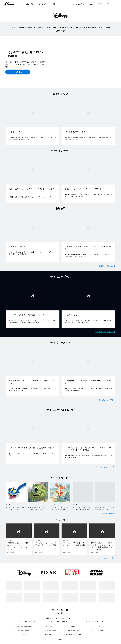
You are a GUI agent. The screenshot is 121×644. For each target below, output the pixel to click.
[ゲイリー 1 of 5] (16, 491)
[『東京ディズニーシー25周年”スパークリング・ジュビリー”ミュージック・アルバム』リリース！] (19, 545)
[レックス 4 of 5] (83, 491)
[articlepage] (19, 530)
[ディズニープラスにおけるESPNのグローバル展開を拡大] (74, 544)
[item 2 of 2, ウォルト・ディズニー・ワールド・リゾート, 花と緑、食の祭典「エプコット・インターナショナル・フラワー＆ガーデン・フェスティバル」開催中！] (88, 178)
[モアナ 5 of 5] (105, 491)
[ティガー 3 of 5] (60, 491)
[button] (2, 62)
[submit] (115, 4)
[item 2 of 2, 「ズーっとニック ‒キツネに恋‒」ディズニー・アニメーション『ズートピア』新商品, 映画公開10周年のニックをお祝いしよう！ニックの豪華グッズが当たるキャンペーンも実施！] (88, 437)
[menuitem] (29, 4)
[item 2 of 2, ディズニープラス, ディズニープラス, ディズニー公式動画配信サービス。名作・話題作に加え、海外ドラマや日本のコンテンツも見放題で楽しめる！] (88, 303)
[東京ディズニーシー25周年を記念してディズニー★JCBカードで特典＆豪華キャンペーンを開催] (102, 545)
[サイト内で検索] (105, 4)
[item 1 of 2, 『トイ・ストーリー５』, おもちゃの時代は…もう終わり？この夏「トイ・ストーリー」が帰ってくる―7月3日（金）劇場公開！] (33, 237)
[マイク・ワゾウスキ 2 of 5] (38, 491)
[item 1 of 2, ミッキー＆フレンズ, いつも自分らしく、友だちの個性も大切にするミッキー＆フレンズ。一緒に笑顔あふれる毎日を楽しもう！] (33, 121)
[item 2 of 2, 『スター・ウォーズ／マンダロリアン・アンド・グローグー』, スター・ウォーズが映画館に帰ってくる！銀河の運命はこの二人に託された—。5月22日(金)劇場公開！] (88, 237)
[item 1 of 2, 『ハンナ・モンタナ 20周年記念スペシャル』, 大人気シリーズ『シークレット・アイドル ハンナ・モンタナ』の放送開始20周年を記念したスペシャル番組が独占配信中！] (33, 303)
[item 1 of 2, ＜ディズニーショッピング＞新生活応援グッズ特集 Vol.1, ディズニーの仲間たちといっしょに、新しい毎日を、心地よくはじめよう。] (33, 437)
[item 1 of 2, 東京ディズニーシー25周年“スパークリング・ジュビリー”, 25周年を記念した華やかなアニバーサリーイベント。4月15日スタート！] (33, 178)
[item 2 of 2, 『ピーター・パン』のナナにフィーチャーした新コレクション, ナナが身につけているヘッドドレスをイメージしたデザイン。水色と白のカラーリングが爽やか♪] (88, 370)
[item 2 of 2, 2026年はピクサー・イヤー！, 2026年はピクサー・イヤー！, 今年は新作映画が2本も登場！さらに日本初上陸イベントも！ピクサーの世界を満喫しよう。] (88, 121)
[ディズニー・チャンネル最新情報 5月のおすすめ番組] (47, 543)
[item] (41, 4)
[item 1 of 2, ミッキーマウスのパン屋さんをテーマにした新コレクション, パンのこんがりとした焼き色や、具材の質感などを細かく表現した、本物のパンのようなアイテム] (33, 370)
